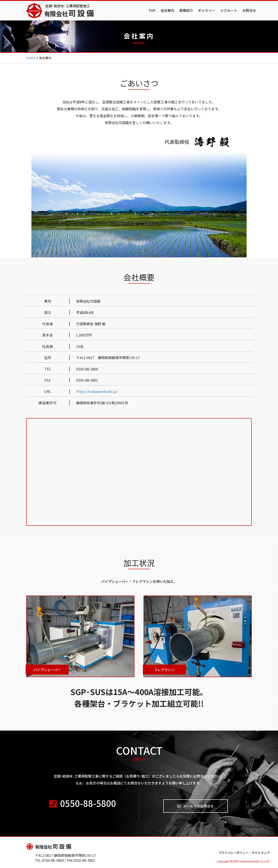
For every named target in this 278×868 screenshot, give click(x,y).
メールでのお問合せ (196, 806)
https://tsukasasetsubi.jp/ (97, 391)
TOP (152, 10)
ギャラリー (207, 10)
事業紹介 (186, 10)
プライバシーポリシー (233, 853)
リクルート (229, 10)
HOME (31, 58)
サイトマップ (261, 853)
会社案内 (167, 10)
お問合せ (249, 10)
